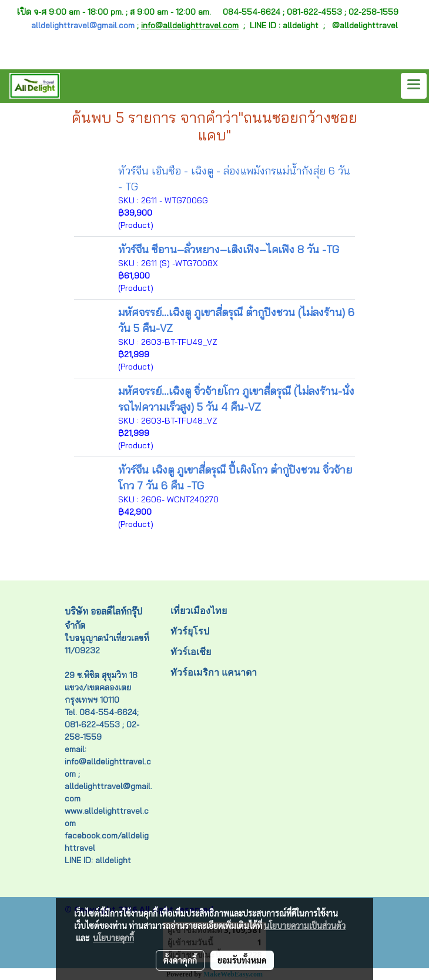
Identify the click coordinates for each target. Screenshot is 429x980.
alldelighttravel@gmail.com (83, 25)
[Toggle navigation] (414, 86)
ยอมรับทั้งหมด (242, 960)
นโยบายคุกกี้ (113, 938)
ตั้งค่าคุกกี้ (180, 960)
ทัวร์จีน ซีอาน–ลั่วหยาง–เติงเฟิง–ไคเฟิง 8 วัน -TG (229, 249)
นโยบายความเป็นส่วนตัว (305, 925)
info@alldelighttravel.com (190, 25)
